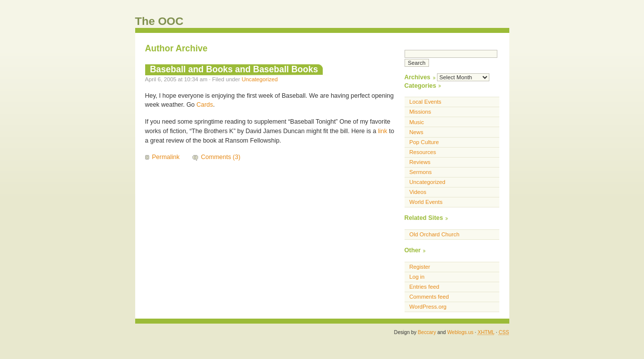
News (417, 132)
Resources (423, 152)
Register (420, 267)
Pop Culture (424, 142)
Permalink (166, 157)
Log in (417, 277)
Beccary (427, 332)
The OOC (159, 21)
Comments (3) (221, 157)
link (383, 131)
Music (417, 122)
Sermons (421, 172)
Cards (205, 105)
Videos (418, 192)
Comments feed (429, 297)
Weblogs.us (460, 332)
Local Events (426, 102)
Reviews (420, 162)
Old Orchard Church (434, 234)
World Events (426, 202)
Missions (421, 112)
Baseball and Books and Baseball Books (234, 69)
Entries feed (425, 287)
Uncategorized (259, 79)
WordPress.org (428, 307)
